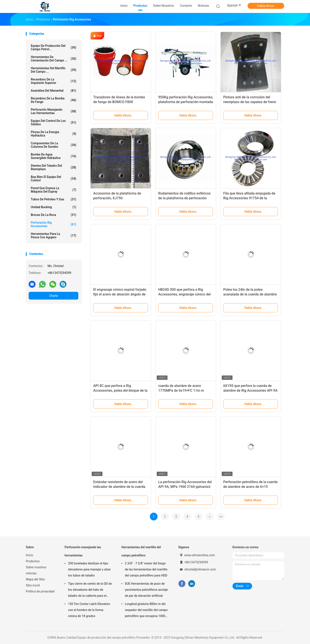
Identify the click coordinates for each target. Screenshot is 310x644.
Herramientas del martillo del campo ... (53, 70)
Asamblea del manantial (53, 91)
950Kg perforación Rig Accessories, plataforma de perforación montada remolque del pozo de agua (186, 102)
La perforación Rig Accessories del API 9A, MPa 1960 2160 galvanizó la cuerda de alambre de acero (185, 487)
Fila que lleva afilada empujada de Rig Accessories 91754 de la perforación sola (249, 198)
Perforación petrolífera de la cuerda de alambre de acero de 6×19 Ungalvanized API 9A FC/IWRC (250, 487)
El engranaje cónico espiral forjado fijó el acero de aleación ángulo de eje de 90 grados (120, 294)
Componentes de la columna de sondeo (53, 145)
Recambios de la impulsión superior (53, 81)
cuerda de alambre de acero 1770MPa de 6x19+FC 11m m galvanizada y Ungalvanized (181, 390)
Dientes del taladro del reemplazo (53, 167)
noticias (31, 573)
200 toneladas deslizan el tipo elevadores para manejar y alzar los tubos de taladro (89, 569)
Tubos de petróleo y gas (53, 199)
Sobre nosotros (36, 567)
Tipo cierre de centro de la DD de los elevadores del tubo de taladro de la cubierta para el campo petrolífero (90, 590)
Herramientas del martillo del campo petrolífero (141, 551)
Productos (33, 561)
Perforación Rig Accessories (53, 224)
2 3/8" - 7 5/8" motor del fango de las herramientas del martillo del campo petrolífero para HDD (146, 569)
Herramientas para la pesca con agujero (53, 236)
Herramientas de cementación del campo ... (53, 59)
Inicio (29, 555)
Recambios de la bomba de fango (53, 100)
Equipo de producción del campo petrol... (53, 47)
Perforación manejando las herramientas (53, 111)
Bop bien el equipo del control (53, 179)
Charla (53, 296)
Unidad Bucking (53, 207)
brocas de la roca (53, 215)
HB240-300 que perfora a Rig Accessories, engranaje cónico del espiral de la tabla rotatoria (184, 294)
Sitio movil (33, 585)
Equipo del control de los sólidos (53, 123)
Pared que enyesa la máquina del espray (53, 190)
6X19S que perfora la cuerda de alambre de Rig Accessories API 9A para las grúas (250, 390)
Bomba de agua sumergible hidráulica (53, 156)
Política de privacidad (40, 591)
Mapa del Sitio (35, 579)
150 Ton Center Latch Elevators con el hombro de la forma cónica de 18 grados (89, 610)
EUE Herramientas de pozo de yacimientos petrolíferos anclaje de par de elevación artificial (146, 590)
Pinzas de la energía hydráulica (53, 134)
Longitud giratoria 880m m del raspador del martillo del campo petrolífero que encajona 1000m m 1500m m (146, 611)
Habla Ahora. (266, 6)
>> (221, 517)
